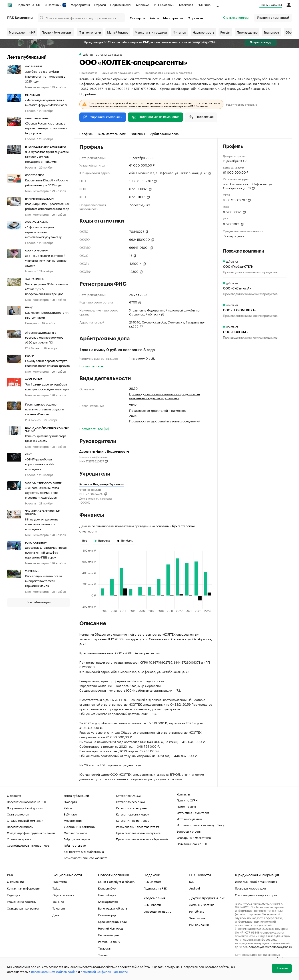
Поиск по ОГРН (187, 800)
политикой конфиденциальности (104, 971)
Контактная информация (24, 888)
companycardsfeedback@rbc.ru (270, 946)
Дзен (56, 915)
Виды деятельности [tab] (112, 133)
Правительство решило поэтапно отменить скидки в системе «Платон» (44, 409)
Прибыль (125, 541)
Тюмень (103, 955)
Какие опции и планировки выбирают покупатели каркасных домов (43, 580)
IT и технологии (90, 32)
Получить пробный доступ (25, 808)
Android (195, 888)
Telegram (59, 908)
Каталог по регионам (130, 801)
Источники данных (190, 819)
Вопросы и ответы (189, 831)
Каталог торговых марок (133, 814)
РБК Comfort (152, 881)
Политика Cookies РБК (192, 843)
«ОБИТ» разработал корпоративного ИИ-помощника (39, 464)
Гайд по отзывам (75, 845)
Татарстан (105, 948)
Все (85, 541)
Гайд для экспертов (77, 839)
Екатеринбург (107, 888)
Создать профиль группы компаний (31, 833)
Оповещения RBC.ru (158, 911)
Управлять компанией (273, 18)
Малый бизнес (118, 32)
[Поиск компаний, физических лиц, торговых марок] (81, 18)
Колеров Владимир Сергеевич (102, 484)
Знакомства (197, 918)
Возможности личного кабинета (85, 857)
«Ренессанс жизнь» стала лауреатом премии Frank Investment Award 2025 (42, 492)
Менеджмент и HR (22, 32)
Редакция (13, 895)
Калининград (107, 915)
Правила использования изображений (142, 839)
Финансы (180, 32)
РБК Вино (204, 5)
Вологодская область (112, 908)
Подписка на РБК (28, 5)
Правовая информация (250, 888)
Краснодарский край (112, 921)
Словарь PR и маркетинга (194, 837)
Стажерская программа (23, 908)
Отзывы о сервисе (19, 839)
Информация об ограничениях (256, 881)
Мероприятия (80, 5)
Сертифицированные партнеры (28, 845)
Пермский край (108, 935)
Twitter (57, 888)
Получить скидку (261, 42)
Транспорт (271, 32)
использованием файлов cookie (54, 971)
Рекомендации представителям (137, 826)
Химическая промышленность (121, 72)
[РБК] (10, 5)
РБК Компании (164, 5)
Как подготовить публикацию (84, 851)
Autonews (143, 5)
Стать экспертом (236, 18)
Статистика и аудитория (193, 812)
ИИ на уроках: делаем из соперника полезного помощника (42, 524)
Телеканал (186, 5)
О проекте (195, 18)
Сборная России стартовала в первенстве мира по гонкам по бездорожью (46, 128)
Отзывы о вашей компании (25, 820)
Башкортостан (108, 901)
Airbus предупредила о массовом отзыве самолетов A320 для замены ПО (44, 337)
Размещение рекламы (21, 901)
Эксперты (137, 18)
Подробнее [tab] (88, 94)
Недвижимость (121, 5)
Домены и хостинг (202, 904)
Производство (247, 32)
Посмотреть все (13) (94, 428)
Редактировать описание (242, 104)
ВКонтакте (59, 881)
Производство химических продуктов (168, 72)
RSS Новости (152, 904)
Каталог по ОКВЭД (129, 795)
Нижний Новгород (110, 928)
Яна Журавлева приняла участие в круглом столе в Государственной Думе (47, 156)
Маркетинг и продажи (151, 32)
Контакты (183, 794)
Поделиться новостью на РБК (26, 801)
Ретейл (225, 32)
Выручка (102, 541)
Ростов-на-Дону (109, 941)
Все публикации (38, 602)
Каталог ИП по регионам (133, 820)
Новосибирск (107, 895)
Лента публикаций (27, 57)
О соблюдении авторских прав (256, 895)
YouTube (58, 901)
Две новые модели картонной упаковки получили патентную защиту (46, 260)
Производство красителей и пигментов (158, 410)
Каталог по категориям (132, 808)
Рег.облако (197, 911)
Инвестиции (55, 5)
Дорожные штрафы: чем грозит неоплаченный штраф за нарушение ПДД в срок (46, 552)
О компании (15, 881)
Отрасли (100, 5)
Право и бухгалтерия (57, 32)
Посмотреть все (91, 366)
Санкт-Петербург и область (116, 881)
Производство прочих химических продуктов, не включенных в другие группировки (165, 396)
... (217, 4)
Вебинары (71, 814)
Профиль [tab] (86, 133)
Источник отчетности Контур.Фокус (201, 825)
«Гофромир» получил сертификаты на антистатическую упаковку (43, 232)
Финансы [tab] (138, 133)
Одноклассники (63, 895)
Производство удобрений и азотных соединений (165, 421)
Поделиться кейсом (20, 826)
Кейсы (154, 18)
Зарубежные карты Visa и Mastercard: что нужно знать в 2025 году (45, 76)
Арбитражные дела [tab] (165, 133)
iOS (192, 881)
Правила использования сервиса (138, 833)
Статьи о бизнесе (75, 833)
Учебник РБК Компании (80, 826)
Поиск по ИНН (186, 806)
